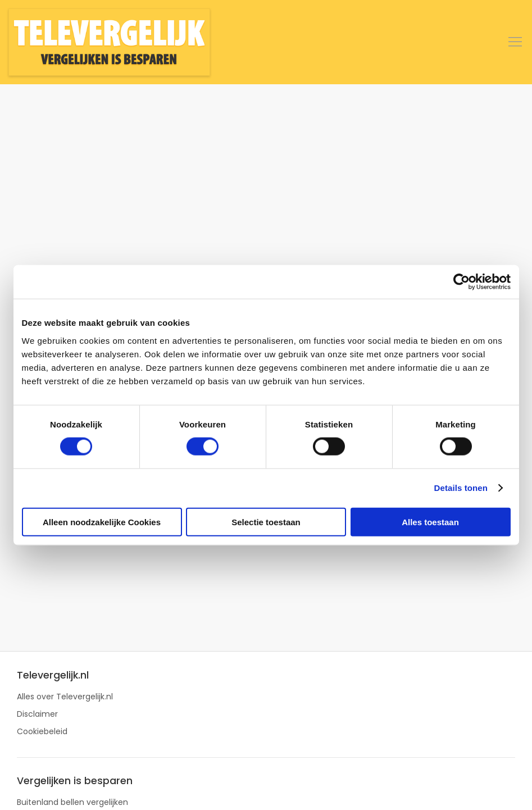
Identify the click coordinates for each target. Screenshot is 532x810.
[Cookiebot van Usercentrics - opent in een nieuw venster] (461, 282)
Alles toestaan (430, 522)
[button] (515, 42)
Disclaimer (37, 714)
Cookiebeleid (42, 731)
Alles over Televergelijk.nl (65, 697)
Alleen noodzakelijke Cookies (102, 522)
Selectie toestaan (266, 522)
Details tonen (461, 488)
